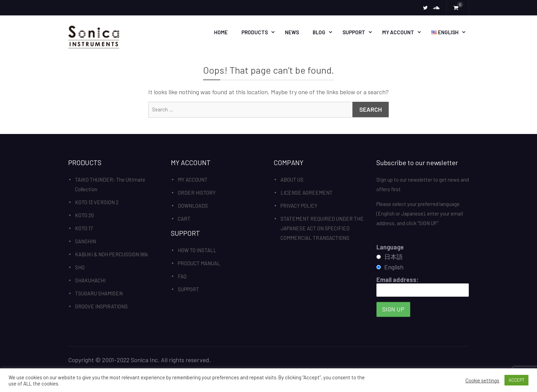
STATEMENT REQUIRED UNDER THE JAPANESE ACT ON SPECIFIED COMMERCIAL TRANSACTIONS (322, 228)
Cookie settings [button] (482, 380)
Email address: (423, 286)
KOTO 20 (84, 215)
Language (390, 247)
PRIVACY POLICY (299, 206)
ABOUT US (292, 180)
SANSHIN (85, 241)
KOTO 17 (84, 228)
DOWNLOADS (193, 206)
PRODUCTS (255, 32)
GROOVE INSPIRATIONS (101, 306)
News (292, 32)
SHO (80, 267)
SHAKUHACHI (90, 280)
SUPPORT (354, 32)
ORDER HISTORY (197, 193)
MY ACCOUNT (398, 32)
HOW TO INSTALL (197, 250)
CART (184, 219)
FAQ (182, 276)
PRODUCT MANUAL (199, 263)
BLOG (319, 32)
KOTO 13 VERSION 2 (97, 202)
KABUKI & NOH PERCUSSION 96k (111, 254)
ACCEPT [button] (516, 380)
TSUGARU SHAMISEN (99, 293)
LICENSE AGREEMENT (307, 193)
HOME (221, 32)
